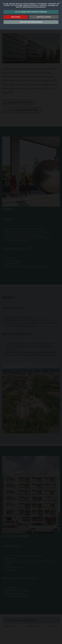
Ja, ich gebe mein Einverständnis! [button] (31, 12)
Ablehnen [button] (16, 17)
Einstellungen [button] (44, 17)
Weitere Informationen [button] (31, 22)
